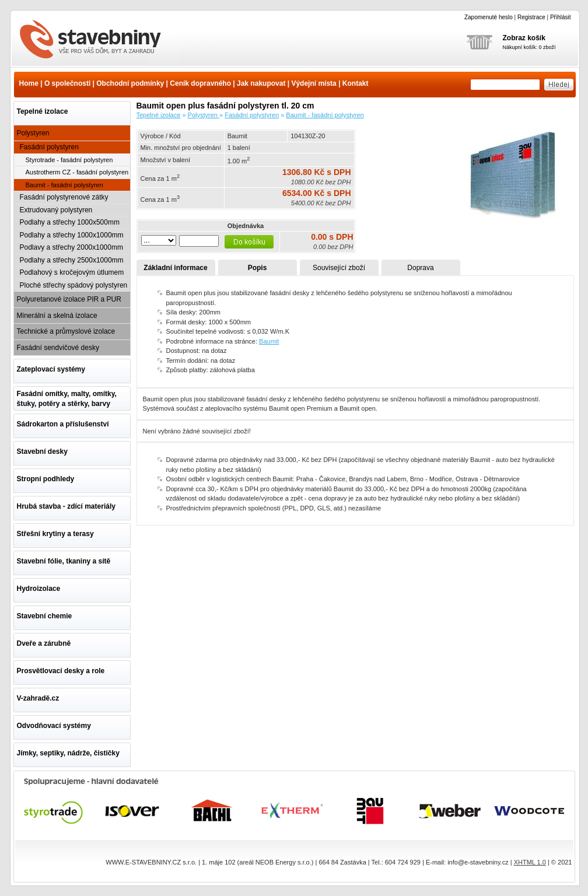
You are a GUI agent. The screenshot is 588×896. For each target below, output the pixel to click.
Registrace (531, 17)
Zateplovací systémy (51, 369)
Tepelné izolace (43, 111)
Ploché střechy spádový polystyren (74, 285)
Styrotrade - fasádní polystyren (69, 160)
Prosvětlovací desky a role (61, 671)
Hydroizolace (39, 589)
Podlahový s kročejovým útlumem (72, 272)
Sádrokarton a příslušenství (63, 424)
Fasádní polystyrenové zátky (64, 197)
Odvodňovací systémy (54, 726)
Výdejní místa (314, 83)
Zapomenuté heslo (489, 17)
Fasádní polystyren (49, 147)
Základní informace (175, 268)
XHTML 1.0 (530, 862)
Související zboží (339, 268)
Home (29, 83)
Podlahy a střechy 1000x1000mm (72, 235)
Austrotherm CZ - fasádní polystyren (77, 172)
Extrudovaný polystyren (56, 210)
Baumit (269, 341)
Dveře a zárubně (44, 643)
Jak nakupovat (261, 83)
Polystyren (33, 133)
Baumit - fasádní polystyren (64, 185)
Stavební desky (42, 452)
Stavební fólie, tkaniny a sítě (64, 561)
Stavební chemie (45, 616)
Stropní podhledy (46, 479)
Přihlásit (561, 17)
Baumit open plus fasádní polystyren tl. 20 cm (97, 40)
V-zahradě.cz (38, 698)
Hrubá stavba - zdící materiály (66, 506)
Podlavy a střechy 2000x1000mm (71, 247)
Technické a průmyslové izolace (66, 331)
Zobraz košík (524, 38)
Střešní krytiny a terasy (55, 534)
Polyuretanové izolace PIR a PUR (69, 299)
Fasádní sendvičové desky (58, 348)
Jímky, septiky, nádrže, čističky (68, 753)
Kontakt (356, 83)
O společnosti (67, 83)
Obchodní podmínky (130, 83)
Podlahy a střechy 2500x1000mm (72, 260)
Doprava (420, 268)
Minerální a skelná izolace (57, 316)
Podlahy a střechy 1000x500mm (70, 222)
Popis (258, 268)
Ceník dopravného (200, 83)
